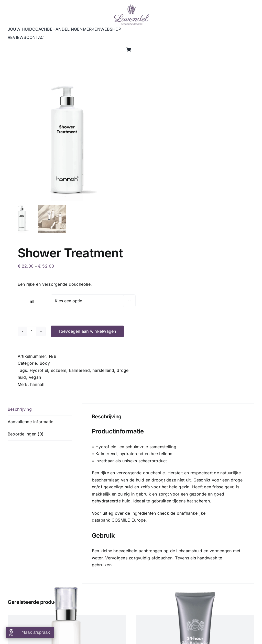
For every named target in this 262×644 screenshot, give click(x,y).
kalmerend (79, 370)
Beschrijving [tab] (20, 409)
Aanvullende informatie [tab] (30, 422)
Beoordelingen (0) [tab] (26, 434)
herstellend (103, 370)
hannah (37, 384)
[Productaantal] (32, 331)
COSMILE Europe (129, 520)
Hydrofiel (39, 370)
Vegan (35, 377)
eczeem (59, 370)
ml (32, 301)
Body (45, 363)
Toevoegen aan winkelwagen (87, 331)
